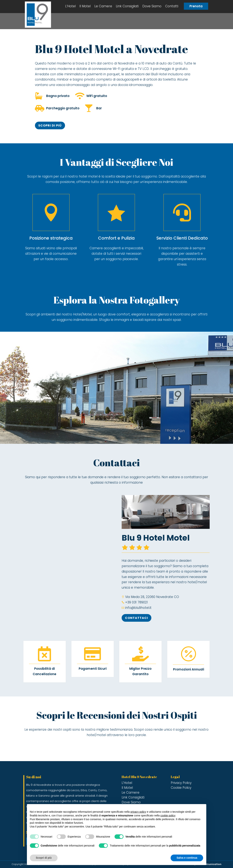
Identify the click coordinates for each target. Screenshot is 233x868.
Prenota (196, 6)
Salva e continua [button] (187, 858)
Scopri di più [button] (44, 858)
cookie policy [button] (168, 815)
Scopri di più (50, 125)
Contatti (172, 6)
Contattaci (136, 618)
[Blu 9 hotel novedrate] (67, 556)
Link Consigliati (127, 6)
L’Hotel (70, 6)
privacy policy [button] (138, 812)
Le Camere (103, 6)
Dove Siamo (152, 6)
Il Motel (85, 6)
